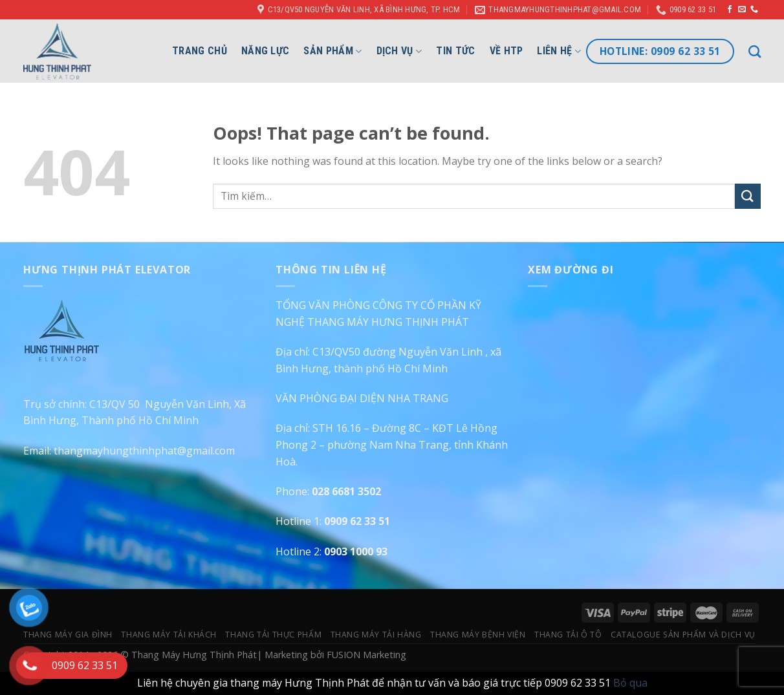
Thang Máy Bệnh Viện (478, 635)
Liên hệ (559, 51)
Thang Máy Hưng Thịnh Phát (194, 655)
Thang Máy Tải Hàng (376, 635)
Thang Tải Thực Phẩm (273, 635)
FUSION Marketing (366, 655)
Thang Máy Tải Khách (169, 635)
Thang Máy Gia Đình (68, 635)
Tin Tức (455, 51)
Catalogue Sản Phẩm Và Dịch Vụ (683, 635)
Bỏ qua (630, 683)
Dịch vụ (399, 51)
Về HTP (506, 51)
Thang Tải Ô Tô (568, 635)
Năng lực (266, 51)
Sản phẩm (332, 51)
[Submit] (748, 196)
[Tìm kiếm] (755, 51)
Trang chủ (200, 51)
